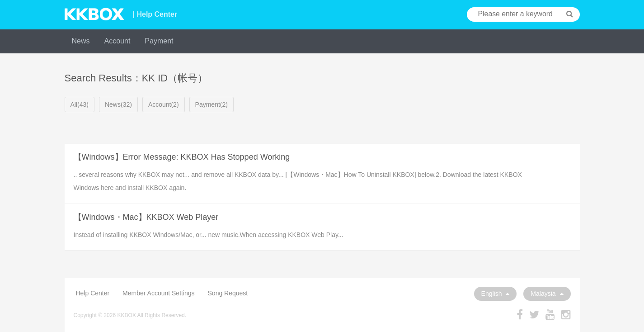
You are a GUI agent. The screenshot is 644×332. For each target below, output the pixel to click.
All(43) (80, 104)
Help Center (93, 293)
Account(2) (164, 104)
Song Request (228, 293)
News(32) (118, 104)
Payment (159, 41)
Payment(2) (212, 104)
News (81, 41)
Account (118, 41)
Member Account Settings (159, 293)
